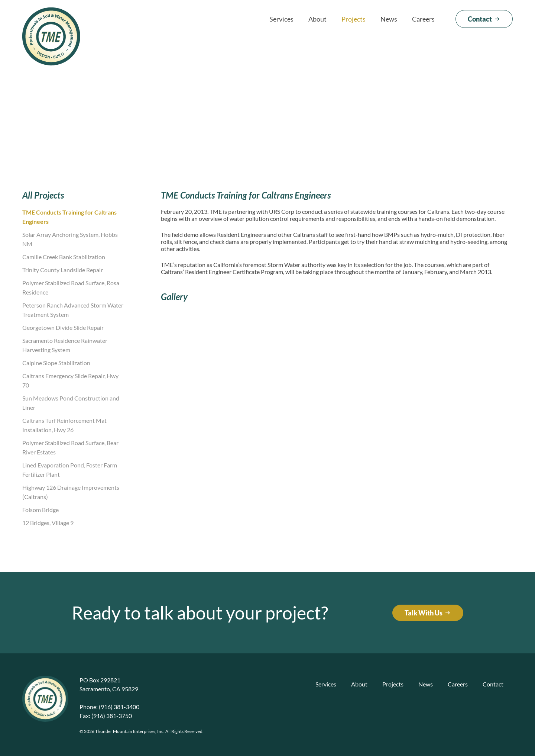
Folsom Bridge (40, 510)
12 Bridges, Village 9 (48, 523)
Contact (493, 684)
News (389, 19)
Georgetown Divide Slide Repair (63, 327)
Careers (423, 19)
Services (281, 19)
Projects (354, 19)
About (317, 19)
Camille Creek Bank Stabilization (64, 257)
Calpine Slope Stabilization (56, 363)
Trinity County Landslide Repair (63, 270)
